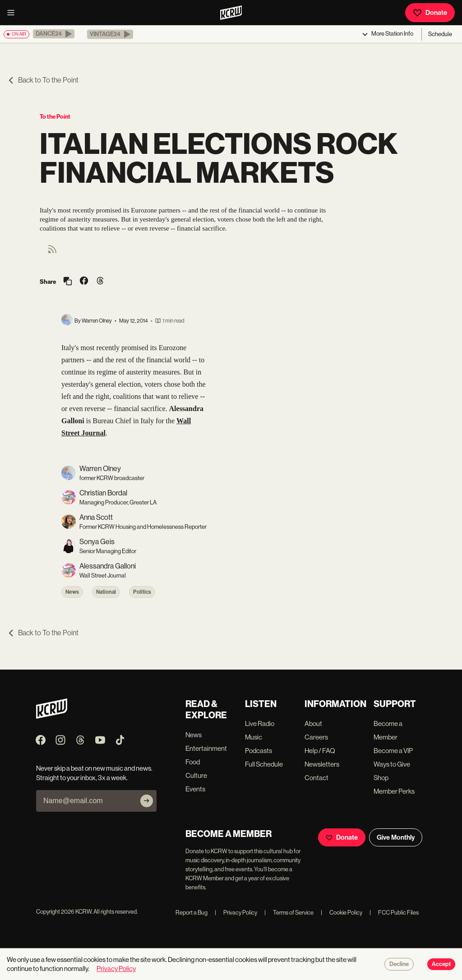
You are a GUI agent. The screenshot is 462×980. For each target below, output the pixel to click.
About (313, 723)
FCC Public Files (394, 913)
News (72, 592)
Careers (316, 737)
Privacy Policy (236, 913)
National (106, 592)
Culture (196, 775)
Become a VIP (393, 751)
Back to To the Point (43, 80)
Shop (381, 778)
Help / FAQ (320, 751)
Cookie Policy (342, 913)
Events (195, 789)
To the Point (55, 117)
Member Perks (394, 791)
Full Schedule (264, 764)
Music (254, 737)
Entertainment (206, 748)
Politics (142, 592)
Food (193, 762)
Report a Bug (192, 913)
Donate (430, 13)
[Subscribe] (147, 801)
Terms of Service (289, 913)
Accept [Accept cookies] (441, 964)
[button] (54, 34)
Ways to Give (392, 764)
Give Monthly (396, 837)
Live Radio (260, 723)
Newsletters (322, 764)
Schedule (440, 34)
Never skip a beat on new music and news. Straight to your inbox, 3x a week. (94, 773)
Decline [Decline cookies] (399, 964)
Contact (316, 778)
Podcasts (259, 751)
